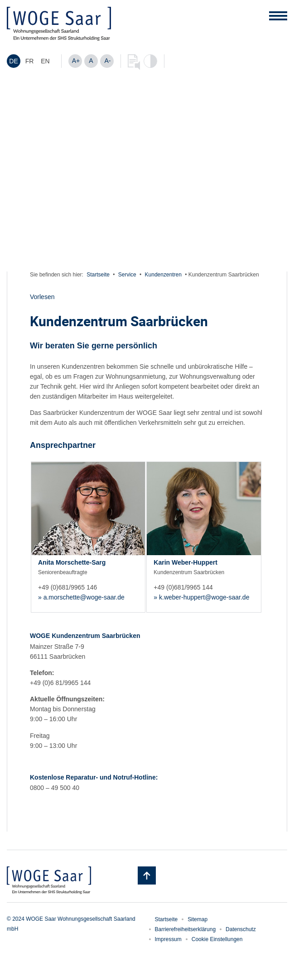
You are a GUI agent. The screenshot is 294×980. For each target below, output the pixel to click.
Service (127, 275)
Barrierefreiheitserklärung (186, 929)
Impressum (168, 939)
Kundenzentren (163, 275)
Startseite (98, 275)
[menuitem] (14, 61)
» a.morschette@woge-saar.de (81, 597)
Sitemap (198, 919)
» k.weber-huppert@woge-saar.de (201, 597)
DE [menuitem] (13, 62)
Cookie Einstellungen (217, 939)
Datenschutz (241, 929)
